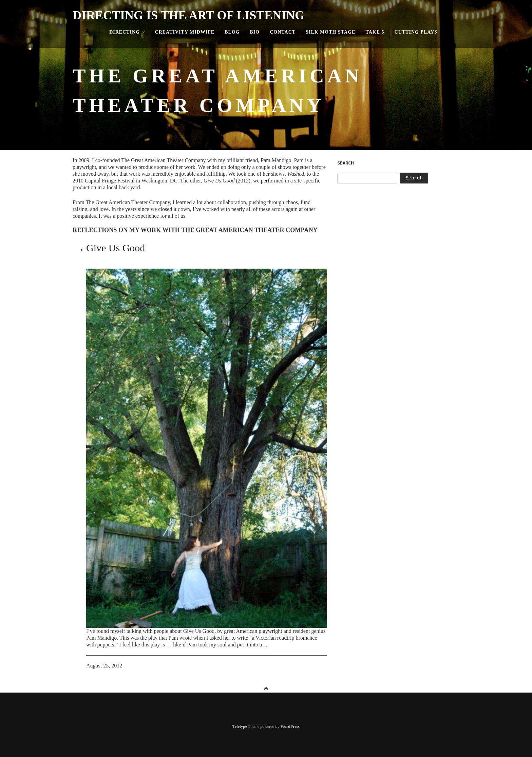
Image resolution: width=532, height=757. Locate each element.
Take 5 (375, 32)
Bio (255, 32)
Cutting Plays (416, 32)
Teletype (240, 726)
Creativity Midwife (185, 32)
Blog (232, 32)
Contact (283, 32)
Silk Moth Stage (330, 32)
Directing (127, 32)
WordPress (290, 726)
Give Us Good (116, 248)
